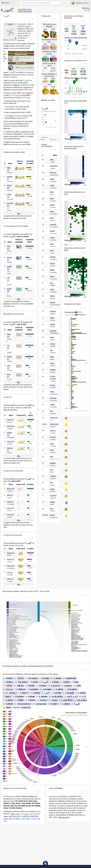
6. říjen (78, 686)
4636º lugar (30, 85)
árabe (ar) (10, 495)
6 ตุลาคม (9, 689)
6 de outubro (23, 682)
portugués (53, 398)
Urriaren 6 (44, 700)
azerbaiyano (54, 166)
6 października (71, 678)
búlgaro (52, 179)
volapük (52, 502)
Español (6, 3)
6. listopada (70, 693)
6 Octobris (54, 704)
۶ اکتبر (47, 693)
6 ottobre (66, 682)
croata (52, 289)
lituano (52, 357)
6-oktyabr (9, 704)
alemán (52, 205)
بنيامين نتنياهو (16, 814)
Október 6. (10, 682)
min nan (52, 515)
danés (52, 199)
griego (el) (10, 502)
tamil (51, 457)
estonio (52, 237)
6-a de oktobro (57, 696)
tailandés (53, 463)
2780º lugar (28, 90)
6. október (82, 693)
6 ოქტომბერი (67, 700)
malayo (52, 363)
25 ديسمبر (55, 139)
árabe (52, 160)
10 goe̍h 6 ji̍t (26, 707)
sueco (52, 450)
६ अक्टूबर (20, 700)
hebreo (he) (11, 566)
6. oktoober (43, 696)
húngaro (52, 296)
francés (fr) (11, 442)
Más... (19, 214)
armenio (53, 302)
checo (52, 192)
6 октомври (47, 689)
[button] (28, 19)
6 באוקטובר (55, 686)
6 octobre (35, 682)
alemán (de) (11, 426)
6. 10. (84, 696)
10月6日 (20, 678)
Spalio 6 (8, 696)
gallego (52, 270)
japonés (52, 324)
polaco (52, 392)
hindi (51, 283)
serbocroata (54, 418)
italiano (52, 318)
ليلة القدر (25, 816)
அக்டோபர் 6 (72, 696)
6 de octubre (33, 678)
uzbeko (52, 489)
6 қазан (54, 700)
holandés (53, 370)
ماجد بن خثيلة (31, 818)
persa (52, 250)
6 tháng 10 (24, 693)
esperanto (53, 224)
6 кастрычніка (41, 704)
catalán (52, 185)
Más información (64, 817)
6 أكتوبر (26, 26)
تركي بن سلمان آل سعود (17, 818)
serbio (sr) (10, 579)
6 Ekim (76, 682)
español (52, 231)
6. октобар (57, 693)
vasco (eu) (10, 508)
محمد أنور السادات (43, 138)
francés (52, 263)
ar (13, 8)
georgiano (53, 331)
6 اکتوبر (77, 704)
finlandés (53, 257)
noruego (53, 385)
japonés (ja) (11, 553)
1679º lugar (26, 98)
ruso (51, 411)
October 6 (10, 678)
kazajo (52, 337)
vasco (52, 244)
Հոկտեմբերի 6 (24, 704)
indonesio (53, 311)
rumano (52, 405)
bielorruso (53, 172)
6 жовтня (68, 686)
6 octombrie (34, 689)
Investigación (64, 3)
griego (52, 211)
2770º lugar (14, 95)
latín (51, 350)
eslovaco (53, 431)
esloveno (53, 437)
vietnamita (53, 496)
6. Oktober (58, 678)
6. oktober (60, 689)
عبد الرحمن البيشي (15, 816)
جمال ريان (24, 814)
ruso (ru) (10, 572)
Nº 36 (74, 71)
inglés (7, 46)
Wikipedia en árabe (80, 3)
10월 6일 (20, 686)
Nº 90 (83, 71)
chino (52, 509)
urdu (51, 483)
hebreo (52, 276)
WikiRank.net (86, 8)
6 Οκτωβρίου (72, 689)
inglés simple (54, 424)
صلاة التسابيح (34, 816)
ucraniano (53, 476)
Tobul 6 (9, 707)
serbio (52, 444)
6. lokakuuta (21, 689)
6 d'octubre (20, 696)
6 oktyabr (31, 696)
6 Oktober (31, 686)
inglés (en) (10, 420)
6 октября (46, 678)
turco (52, 470)
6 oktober (56, 682)
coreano (53, 344)
